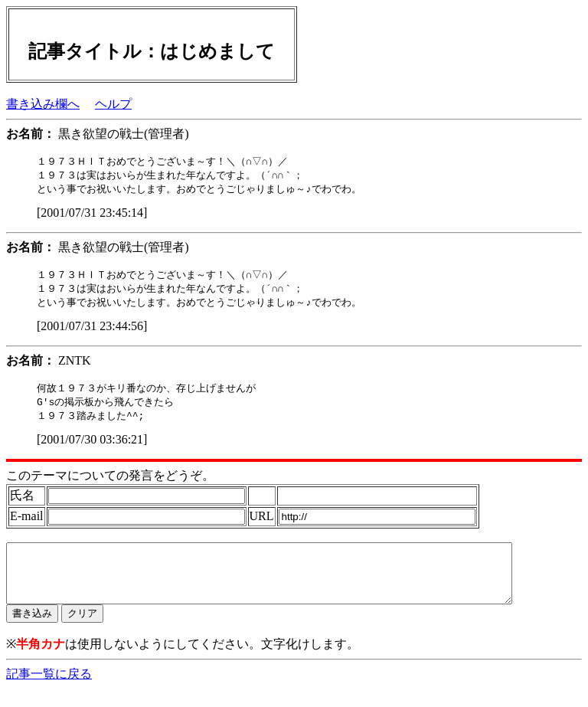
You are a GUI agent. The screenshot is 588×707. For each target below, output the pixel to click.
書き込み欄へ (43, 104)
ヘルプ (113, 104)
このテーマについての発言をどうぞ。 (110, 482)
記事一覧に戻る (49, 692)
